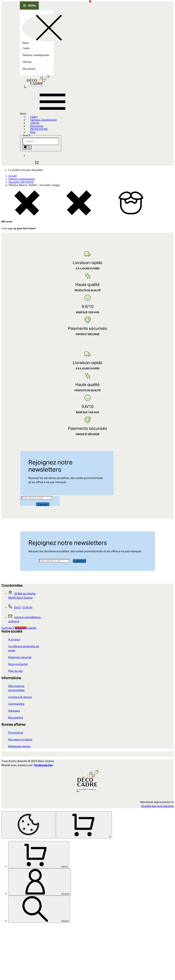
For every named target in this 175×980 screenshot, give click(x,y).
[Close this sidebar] (49, 28)
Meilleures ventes (19, 747)
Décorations (29, 69)
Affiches (27, 62)
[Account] (40, 936)
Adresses (14, 711)
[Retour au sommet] (28, 852)
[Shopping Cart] (29, 879)
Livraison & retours (20, 697)
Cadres (26, 48)
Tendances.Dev (43, 765)
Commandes (16, 704)
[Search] (41, 141)
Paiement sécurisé (20, 658)
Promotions (16, 733)
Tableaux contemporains (36, 55)
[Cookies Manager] (28, 825)
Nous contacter (18, 664)
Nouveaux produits (20, 740)
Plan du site (16, 671)
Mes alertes (16, 718)
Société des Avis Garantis (157, 806)
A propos (14, 640)
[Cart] (39, 909)
